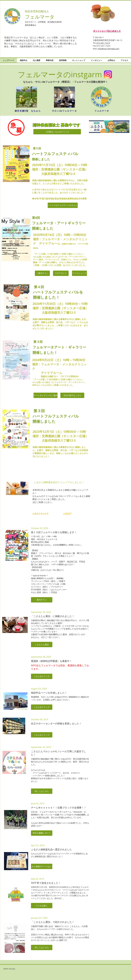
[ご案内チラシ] (42, 273)
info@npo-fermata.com (108, 49)
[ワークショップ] (79, 273)
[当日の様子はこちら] (72, 395)
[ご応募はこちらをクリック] (57, 132)
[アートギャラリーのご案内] (46, 395)
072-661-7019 (103, 43)
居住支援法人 (31, 25)
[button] (42, 600)
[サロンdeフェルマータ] (64, 111)
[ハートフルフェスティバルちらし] (63, 205)
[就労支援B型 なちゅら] (28, 111)
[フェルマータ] (102, 111)
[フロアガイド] (61, 273)
